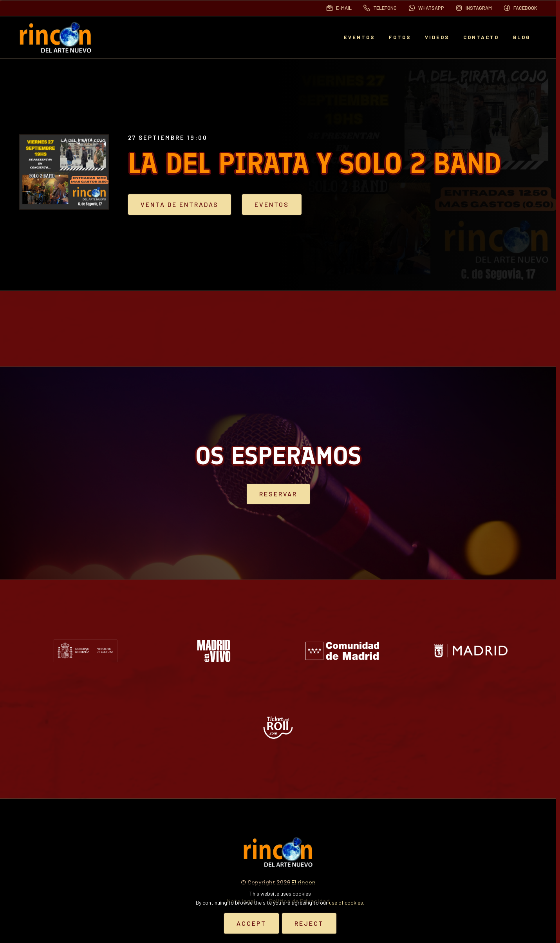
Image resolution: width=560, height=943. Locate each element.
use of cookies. (347, 902)
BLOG (522, 37)
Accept (251, 923)
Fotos (400, 37)
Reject (309, 923)
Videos (437, 37)
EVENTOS (359, 37)
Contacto (481, 37)
